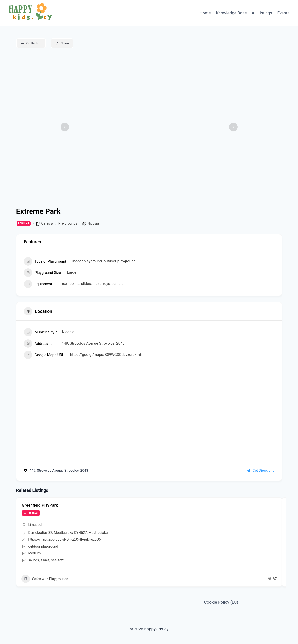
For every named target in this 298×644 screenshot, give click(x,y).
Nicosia (93, 223)
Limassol (35, 525)
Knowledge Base (231, 13)
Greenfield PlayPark (41, 505)
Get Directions (261, 471)
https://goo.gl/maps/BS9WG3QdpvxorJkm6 (106, 355)
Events (283, 13)
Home (205, 13)
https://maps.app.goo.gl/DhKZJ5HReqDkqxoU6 (65, 539)
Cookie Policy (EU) (221, 602)
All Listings (262, 13)
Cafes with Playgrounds (59, 223)
